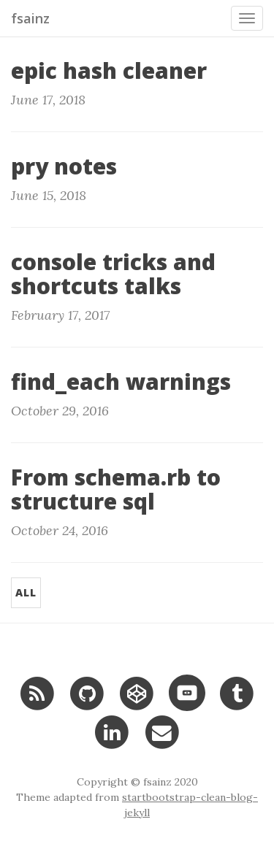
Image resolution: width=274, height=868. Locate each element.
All (26, 592)
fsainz (30, 18)
